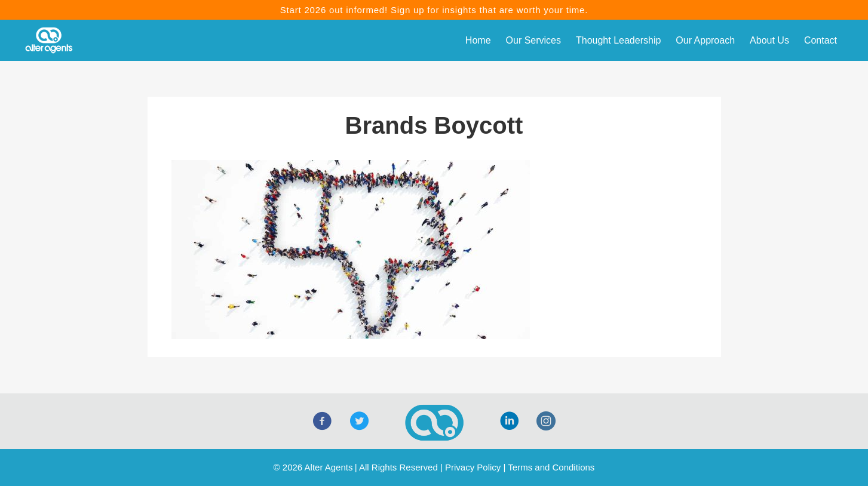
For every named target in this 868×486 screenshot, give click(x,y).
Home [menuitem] (478, 40)
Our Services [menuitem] (533, 40)
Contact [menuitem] (821, 40)
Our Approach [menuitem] (705, 40)
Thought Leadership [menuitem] (618, 40)
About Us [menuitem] (769, 40)
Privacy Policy (473, 467)
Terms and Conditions (551, 467)
